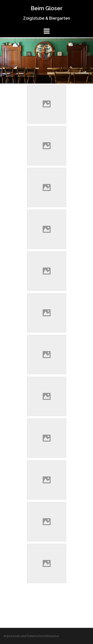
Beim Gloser (47, 8)
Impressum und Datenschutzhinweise (31, 636)
